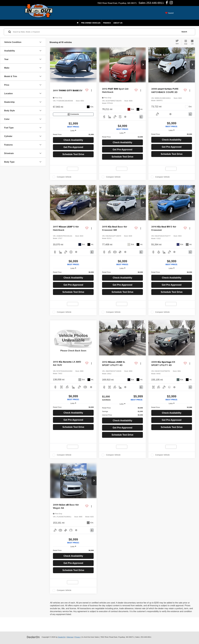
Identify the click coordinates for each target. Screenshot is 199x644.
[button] (94, 65)
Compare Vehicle (64, 177)
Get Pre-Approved (73, 147)
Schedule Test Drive (73, 154)
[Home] (78, 23)
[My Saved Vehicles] (169, 13)
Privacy (77, 637)
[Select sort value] (178, 42)
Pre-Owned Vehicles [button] (91, 23)
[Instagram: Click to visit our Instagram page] (171, 3)
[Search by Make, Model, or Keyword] (96, 32)
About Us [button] (118, 23)
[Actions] (91, 90)
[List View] (192, 42)
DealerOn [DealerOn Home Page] (62, 637)
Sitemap (70, 637)
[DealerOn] (33, 637)
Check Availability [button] (73, 140)
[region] (73, 135)
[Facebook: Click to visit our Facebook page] (167, 3)
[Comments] (73, 114)
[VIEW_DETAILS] (73, 338)
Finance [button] (107, 23)
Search (184, 32)
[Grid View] (185, 42)
